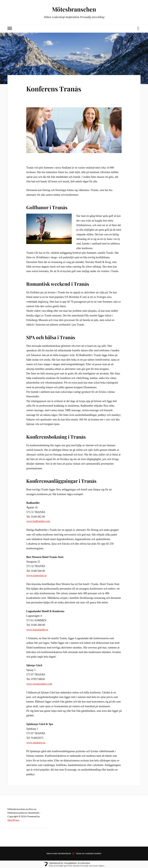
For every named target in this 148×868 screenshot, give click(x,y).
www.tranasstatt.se (36, 575)
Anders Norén (93, 854)
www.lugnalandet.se (37, 630)
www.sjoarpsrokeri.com (39, 684)
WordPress (13, 820)
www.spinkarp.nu (36, 743)
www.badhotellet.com (38, 521)
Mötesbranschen (74, 9)
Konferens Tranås (54, 89)
